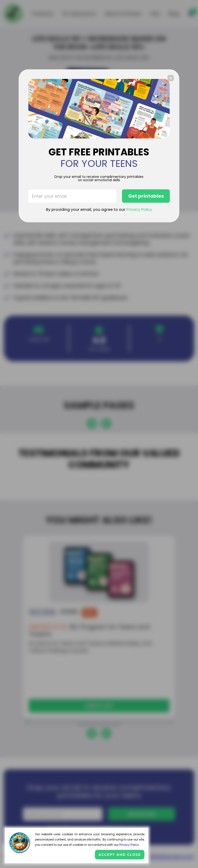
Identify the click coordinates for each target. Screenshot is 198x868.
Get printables (146, 196)
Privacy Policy (129, 845)
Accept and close (120, 855)
